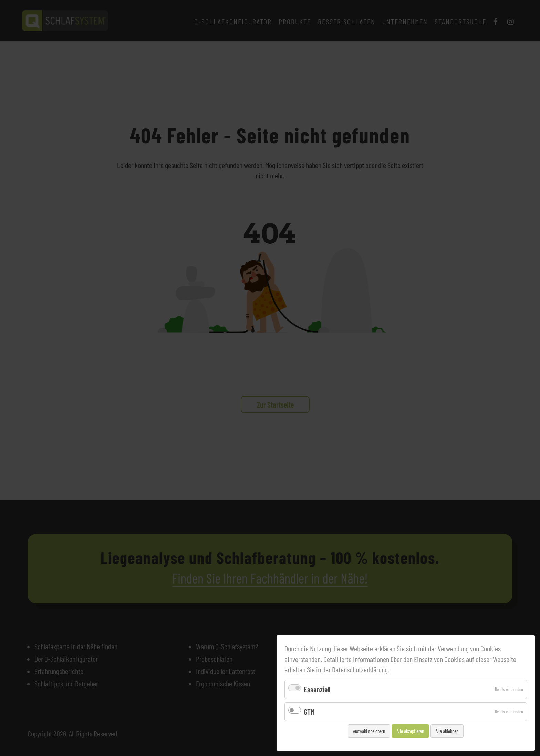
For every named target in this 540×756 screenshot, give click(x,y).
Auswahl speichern (369, 731)
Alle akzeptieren (410, 731)
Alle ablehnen (447, 731)
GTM (309, 712)
